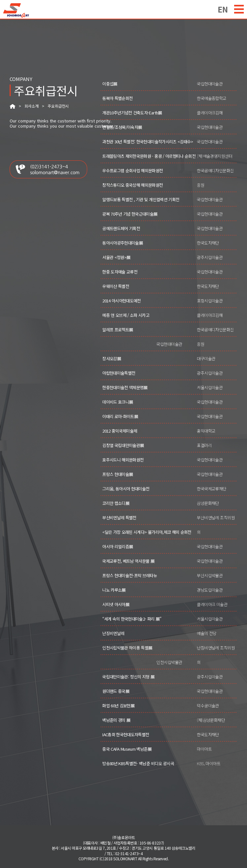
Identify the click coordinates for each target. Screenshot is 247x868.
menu (239, 9)
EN (223, 9)
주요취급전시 (58, 106)
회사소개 (32, 106)
